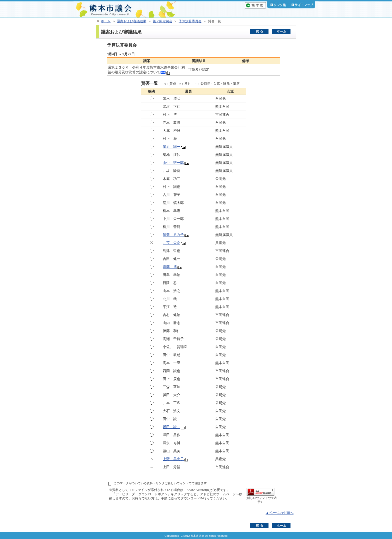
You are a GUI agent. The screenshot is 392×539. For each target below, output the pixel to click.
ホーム (106, 21)
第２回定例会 (162, 21)
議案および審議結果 (132, 21)
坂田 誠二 (171, 427)
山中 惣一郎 (173, 163)
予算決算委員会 (190, 21)
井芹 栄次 (171, 243)
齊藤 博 (170, 267)
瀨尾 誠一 (171, 147)
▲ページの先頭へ (279, 513)
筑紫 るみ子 (173, 235)
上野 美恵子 (173, 459)
